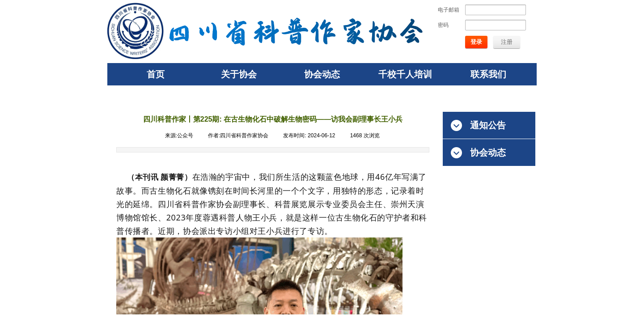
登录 (476, 42)
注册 (507, 42)
